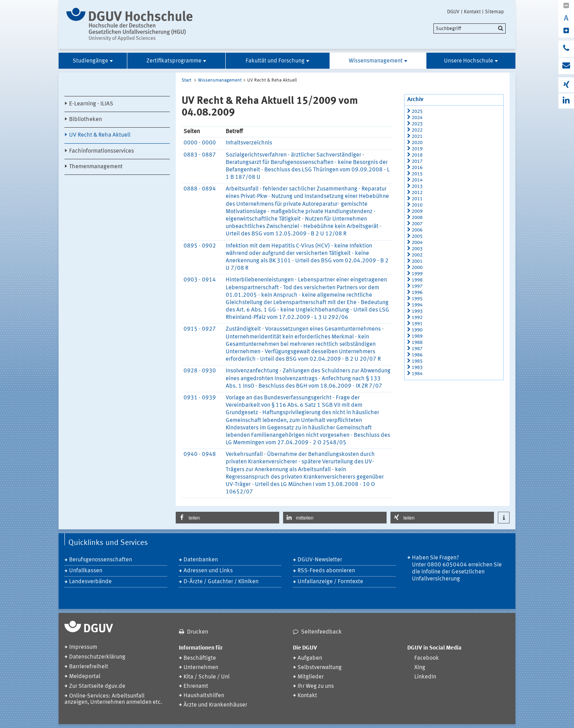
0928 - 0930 (200, 371)
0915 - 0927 (200, 329)
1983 (417, 368)
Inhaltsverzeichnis (249, 143)
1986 (417, 355)
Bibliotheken (86, 120)
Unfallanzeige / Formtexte (330, 582)
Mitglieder (311, 677)
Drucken (198, 632)
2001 (417, 261)
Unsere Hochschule (469, 61)
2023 (417, 124)
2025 (417, 111)
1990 (417, 330)
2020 (417, 143)
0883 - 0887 (200, 155)
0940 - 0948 (200, 455)
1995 (417, 299)
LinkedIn (425, 677)
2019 (417, 149)
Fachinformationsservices (102, 151)
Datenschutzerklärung (97, 657)
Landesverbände (90, 582)
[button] (227, 518)
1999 (417, 274)
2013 (417, 186)
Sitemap (494, 12)
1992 (417, 318)
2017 (417, 161)
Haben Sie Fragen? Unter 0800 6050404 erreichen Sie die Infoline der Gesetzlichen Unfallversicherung (457, 569)
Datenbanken (201, 560)
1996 (417, 293)
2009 (417, 211)
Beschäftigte (200, 658)
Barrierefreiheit (89, 667)
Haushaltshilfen (204, 696)
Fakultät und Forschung (275, 61)
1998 (417, 280)
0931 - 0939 (200, 398)
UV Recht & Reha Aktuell (100, 135)
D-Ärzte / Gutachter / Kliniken (221, 582)
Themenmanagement (96, 167)
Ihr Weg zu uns (316, 686)
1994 (417, 305)
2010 (417, 205)
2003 (417, 249)
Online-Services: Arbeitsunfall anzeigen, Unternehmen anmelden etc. (113, 699)
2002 (417, 255)
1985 (417, 361)
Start (186, 80)
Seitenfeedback (321, 632)
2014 (417, 180)
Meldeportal (85, 677)
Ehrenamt (196, 686)
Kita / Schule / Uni (207, 677)
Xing (420, 668)
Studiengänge (90, 61)
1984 (417, 374)
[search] (470, 28)
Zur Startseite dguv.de (97, 686)
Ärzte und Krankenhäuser (215, 705)
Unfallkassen (86, 571)
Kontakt (472, 12)
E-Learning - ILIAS (91, 104)
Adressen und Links (208, 571)
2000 (417, 268)
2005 (417, 236)
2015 (417, 174)
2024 (417, 118)
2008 (417, 218)
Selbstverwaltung (320, 668)
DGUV (453, 12)
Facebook (427, 658)
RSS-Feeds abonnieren (326, 571)
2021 (417, 136)
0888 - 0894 (200, 189)
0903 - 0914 (200, 280)
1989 (417, 336)
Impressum (83, 647)
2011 (417, 199)
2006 (417, 230)
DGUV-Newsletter (320, 560)
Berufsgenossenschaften (101, 560)
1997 (417, 286)
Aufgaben (310, 658)
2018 (417, 155)
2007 (417, 224)
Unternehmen (201, 668)
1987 (417, 349)
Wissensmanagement (376, 61)
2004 (417, 243)
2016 (417, 168)
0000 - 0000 (200, 143)
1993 (417, 311)
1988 (417, 343)
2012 (417, 193)
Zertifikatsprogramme (174, 61)
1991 (417, 324)
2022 (417, 130)
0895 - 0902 (200, 246)
